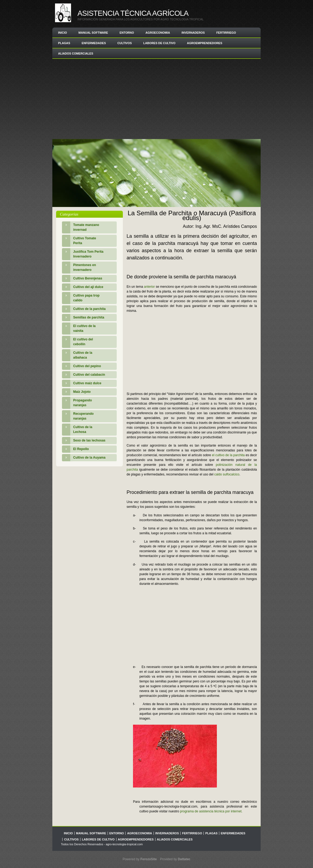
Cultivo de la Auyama (89, 458)
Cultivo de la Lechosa (83, 429)
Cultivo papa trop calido (86, 298)
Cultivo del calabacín (89, 375)
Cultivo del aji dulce (88, 287)
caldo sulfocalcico (227, 474)
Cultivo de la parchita (89, 309)
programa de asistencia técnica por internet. (211, 811)
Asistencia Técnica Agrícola (133, 13)
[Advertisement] (156, 99)
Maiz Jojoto (82, 392)
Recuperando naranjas (83, 416)
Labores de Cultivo (159, 43)
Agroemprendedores (205, 43)
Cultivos (125, 43)
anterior (149, 287)
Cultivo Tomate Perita (85, 241)
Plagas (64, 43)
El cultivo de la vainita (84, 328)
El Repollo (81, 449)
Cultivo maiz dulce (87, 383)
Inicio (63, 33)
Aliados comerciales (76, 53)
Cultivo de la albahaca (83, 355)
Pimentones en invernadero (85, 267)
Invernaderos (193, 33)
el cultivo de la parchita (228, 455)
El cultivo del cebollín (83, 342)
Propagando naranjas (83, 403)
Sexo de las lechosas (89, 440)
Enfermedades (94, 43)
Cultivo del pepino (87, 366)
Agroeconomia (158, 33)
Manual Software (93, 33)
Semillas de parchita (89, 317)
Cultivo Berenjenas (88, 278)
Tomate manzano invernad (86, 227)
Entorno (127, 33)
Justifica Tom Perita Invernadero (88, 254)
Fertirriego (226, 33)
